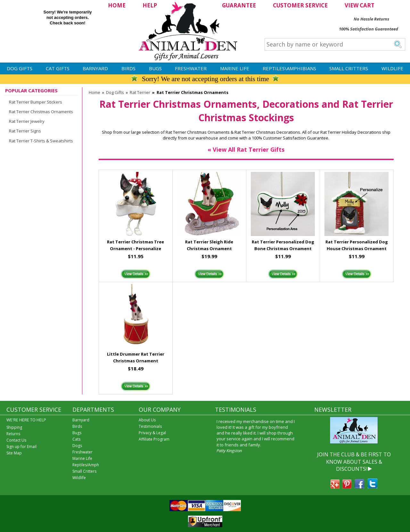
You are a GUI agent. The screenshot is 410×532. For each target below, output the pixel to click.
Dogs (77, 446)
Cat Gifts (58, 68)
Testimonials (150, 426)
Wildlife (392, 68)
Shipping (14, 427)
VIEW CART (360, 5)
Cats (76, 439)
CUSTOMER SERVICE (300, 5)
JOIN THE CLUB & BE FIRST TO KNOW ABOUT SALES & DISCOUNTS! (354, 462)
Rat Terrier (140, 92)
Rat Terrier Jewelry (27, 121)
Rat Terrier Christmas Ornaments (41, 112)
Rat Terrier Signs (25, 131)
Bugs (155, 68)
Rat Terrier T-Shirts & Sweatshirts (41, 141)
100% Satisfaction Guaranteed (369, 29)
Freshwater (191, 68)
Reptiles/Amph (86, 465)
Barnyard (95, 68)
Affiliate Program (154, 439)
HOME (117, 5)
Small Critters (349, 68)
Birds (128, 68)
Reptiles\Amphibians (289, 68)
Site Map (14, 453)
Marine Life (235, 68)
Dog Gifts (20, 68)
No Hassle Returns (371, 19)
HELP (150, 5)
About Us (147, 420)
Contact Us (16, 440)
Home (94, 92)
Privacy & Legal (152, 433)
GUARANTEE (239, 5)
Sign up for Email (21, 447)
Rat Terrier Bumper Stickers (36, 102)
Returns (13, 434)
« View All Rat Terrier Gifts (246, 149)
